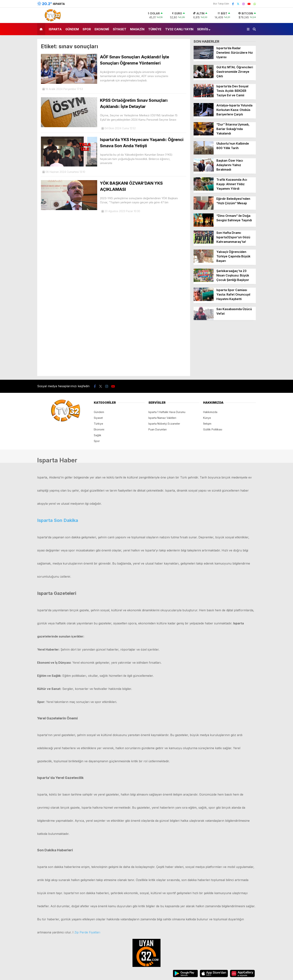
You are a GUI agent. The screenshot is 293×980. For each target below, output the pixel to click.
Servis (203, 29)
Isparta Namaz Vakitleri (162, 418)
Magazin (137, 29)
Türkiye (155, 29)
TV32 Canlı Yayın (179, 29)
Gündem (72, 29)
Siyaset (120, 29)
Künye (207, 418)
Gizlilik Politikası (213, 429)
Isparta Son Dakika (58, 520)
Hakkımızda (210, 412)
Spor (87, 29)
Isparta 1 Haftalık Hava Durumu (167, 412)
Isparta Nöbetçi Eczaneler (164, 424)
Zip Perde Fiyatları (87, 932)
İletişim (207, 424)
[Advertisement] (225, 350)
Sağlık (98, 435)
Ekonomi (102, 29)
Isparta (55, 29)
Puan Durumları (158, 429)
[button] (42, 29)
